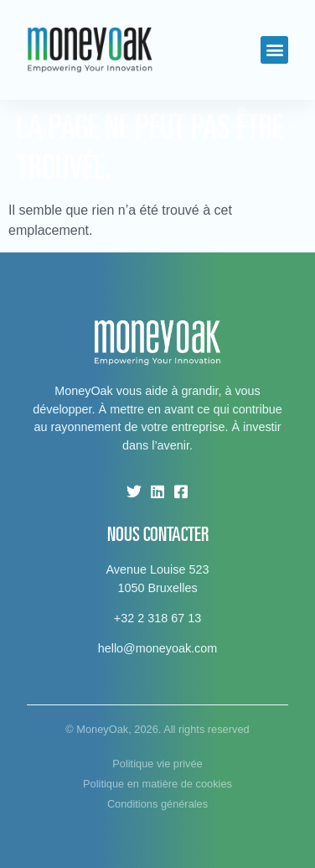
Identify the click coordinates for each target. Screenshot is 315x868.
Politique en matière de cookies (157, 784)
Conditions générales (157, 804)
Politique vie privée (157, 764)
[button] (274, 50)
